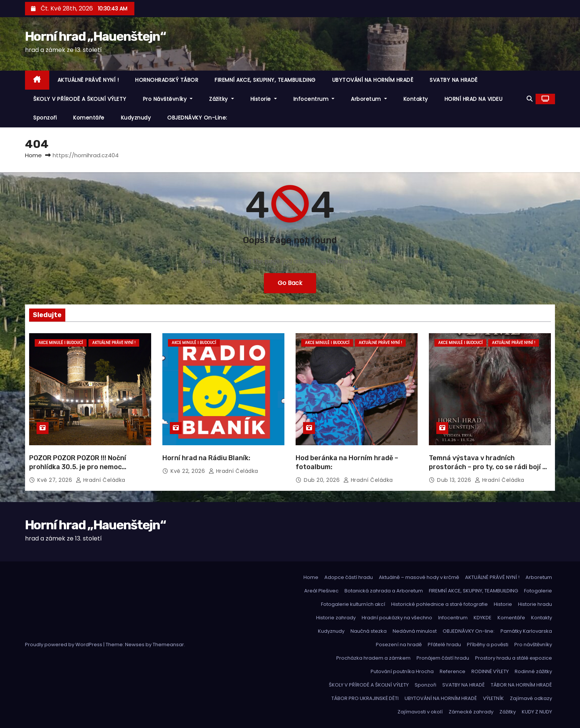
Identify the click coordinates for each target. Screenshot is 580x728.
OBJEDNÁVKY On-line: (197, 118)
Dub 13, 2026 (455, 480)
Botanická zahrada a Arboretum (384, 591)
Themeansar (168, 645)
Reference (453, 671)
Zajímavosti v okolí (420, 712)
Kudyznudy (136, 118)
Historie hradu (535, 604)
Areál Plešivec (321, 591)
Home (33, 155)
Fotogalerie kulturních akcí (353, 604)
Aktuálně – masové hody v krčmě (419, 577)
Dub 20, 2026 (323, 480)
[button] (530, 99)
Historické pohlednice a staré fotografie (439, 604)
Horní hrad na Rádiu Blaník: (206, 458)
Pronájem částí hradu (443, 658)
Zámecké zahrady (471, 712)
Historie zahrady (336, 618)
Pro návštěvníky (168, 99)
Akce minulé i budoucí (61, 343)
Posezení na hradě (399, 645)
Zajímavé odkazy (531, 698)
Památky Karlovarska (526, 631)
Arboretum (369, 99)
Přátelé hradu (444, 645)
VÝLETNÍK (493, 698)
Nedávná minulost (415, 631)
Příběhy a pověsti (488, 645)
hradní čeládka (101, 480)
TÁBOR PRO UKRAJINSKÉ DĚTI (365, 698)
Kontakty (416, 99)
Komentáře (89, 118)
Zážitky (222, 99)
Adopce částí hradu (349, 577)
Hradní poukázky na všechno (397, 618)
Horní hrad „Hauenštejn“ (95, 36)
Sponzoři (45, 118)
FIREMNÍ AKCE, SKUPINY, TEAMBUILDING (265, 80)
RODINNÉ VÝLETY (490, 671)
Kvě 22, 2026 (189, 471)
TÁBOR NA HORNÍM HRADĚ (521, 685)
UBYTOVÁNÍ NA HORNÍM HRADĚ (373, 80)
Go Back (290, 283)
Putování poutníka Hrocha (402, 671)
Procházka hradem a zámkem (373, 658)
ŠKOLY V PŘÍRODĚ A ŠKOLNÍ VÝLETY (80, 99)
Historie (264, 99)
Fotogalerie (538, 591)
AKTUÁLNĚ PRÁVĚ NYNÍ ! (88, 80)
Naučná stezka (369, 631)
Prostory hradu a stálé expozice (514, 658)
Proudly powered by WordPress (64, 645)
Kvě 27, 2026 (56, 480)
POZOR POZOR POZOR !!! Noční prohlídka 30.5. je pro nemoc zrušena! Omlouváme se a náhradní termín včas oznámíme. (86, 471)
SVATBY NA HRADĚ (454, 80)
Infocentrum (314, 99)
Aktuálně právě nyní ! (114, 343)
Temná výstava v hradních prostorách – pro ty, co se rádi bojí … (488, 462)
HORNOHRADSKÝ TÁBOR (167, 80)
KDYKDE (483, 618)
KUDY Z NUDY (537, 712)
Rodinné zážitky (533, 671)
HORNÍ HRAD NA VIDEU (474, 99)
